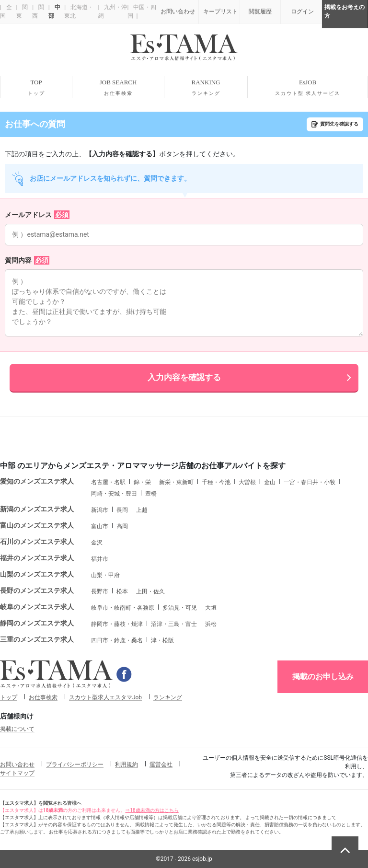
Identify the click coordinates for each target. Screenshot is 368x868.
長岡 (122, 510)
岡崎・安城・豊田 (114, 494)
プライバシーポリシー (75, 764)
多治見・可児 (180, 608)
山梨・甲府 (105, 575)
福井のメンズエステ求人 (37, 558)
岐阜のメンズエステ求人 (37, 607)
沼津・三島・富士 (174, 624)
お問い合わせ (17, 764)
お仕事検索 (43, 697)
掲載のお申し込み (323, 677)
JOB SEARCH (118, 88)
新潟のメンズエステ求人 (37, 509)
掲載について (17, 729)
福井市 (100, 559)
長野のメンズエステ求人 (37, 590)
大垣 (211, 608)
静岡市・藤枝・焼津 (117, 624)
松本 (122, 591)
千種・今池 (216, 482)
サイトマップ (17, 773)
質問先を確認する (339, 124)
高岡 (122, 526)
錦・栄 (142, 482)
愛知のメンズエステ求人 (37, 481)
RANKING (206, 88)
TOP (36, 88)
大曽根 (247, 482)
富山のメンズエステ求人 (37, 525)
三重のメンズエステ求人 (37, 639)
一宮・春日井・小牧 (310, 482)
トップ (9, 697)
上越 (142, 510)
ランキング (168, 697)
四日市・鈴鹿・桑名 (117, 640)
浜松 (211, 624)
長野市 (100, 591)
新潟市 (100, 510)
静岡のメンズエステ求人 (37, 623)
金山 (270, 482)
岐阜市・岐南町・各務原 (123, 608)
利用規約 (126, 764)
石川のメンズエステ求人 (37, 542)
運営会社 (161, 764)
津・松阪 (162, 640)
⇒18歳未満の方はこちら (152, 810)
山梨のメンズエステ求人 (37, 574)
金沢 (97, 543)
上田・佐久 (150, 591)
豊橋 (151, 494)
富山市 (100, 526)
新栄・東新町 (176, 482)
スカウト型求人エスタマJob (105, 697)
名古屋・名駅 (108, 482)
